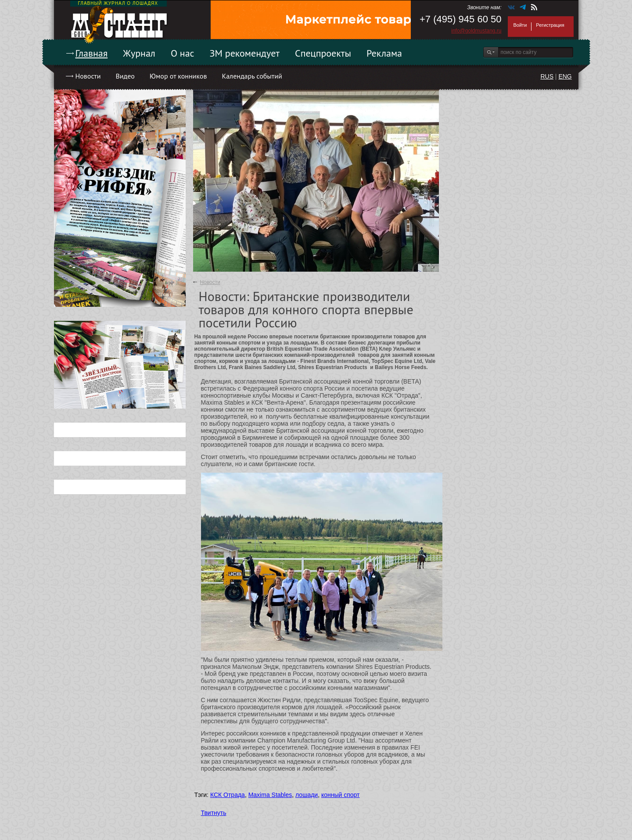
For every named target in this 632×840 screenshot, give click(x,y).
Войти (520, 25)
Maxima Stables (270, 795)
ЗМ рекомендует (245, 53)
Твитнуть (214, 813)
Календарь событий (252, 76)
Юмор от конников (178, 76)
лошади (307, 795)
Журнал (139, 53)
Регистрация (550, 25)
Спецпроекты (323, 53)
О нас (183, 53)
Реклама (384, 53)
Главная (92, 53)
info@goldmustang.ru (476, 31)
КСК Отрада (228, 795)
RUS (547, 76)
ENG (565, 76)
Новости (88, 76)
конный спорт (341, 795)
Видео (125, 76)
